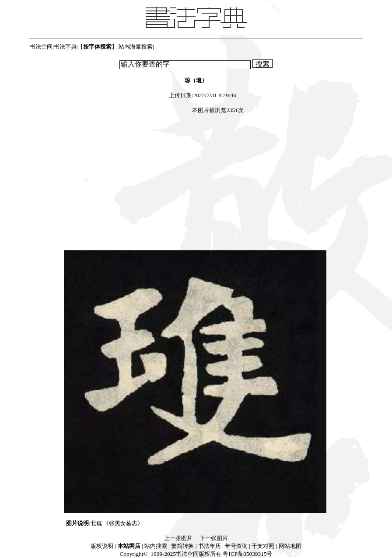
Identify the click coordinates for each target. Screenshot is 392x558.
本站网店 (129, 546)
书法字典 (65, 47)
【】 (97, 47)
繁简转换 (182, 546)
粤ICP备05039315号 (247, 554)
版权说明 (102, 546)
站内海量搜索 (136, 47)
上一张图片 (178, 538)
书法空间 (41, 47)
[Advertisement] (196, 183)
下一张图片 (214, 538)
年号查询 (236, 546)
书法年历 (210, 546)
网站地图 (290, 546)
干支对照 (263, 546)
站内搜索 (156, 546)
